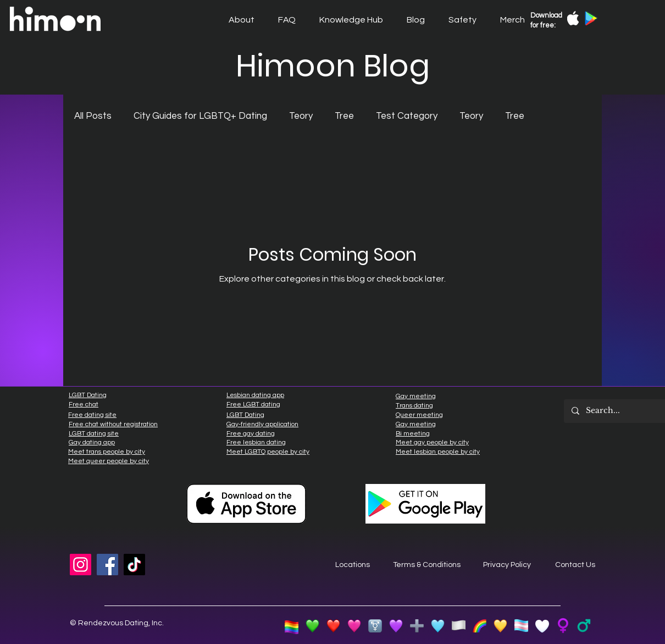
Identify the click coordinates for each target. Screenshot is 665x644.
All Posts (93, 116)
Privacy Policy (507, 565)
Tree (344, 116)
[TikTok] (134, 565)
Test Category (407, 116)
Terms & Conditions (427, 565)
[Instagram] (81, 565)
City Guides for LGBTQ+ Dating (200, 116)
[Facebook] (107, 565)
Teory (301, 116)
